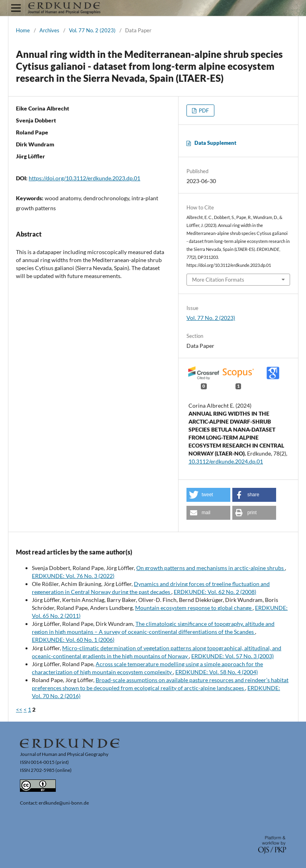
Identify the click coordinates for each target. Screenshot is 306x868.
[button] (208, 495)
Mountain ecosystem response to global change (194, 608)
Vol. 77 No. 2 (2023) (92, 30)
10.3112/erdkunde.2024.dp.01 (226, 461)
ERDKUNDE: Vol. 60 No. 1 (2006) (73, 640)
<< (19, 709)
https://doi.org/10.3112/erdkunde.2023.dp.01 (84, 178)
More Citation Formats (218, 280)
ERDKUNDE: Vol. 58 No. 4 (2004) (217, 672)
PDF (203, 110)
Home (23, 30)
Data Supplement (215, 143)
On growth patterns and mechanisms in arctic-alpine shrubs (211, 568)
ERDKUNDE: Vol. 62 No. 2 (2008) (215, 592)
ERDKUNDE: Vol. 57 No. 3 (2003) (232, 656)
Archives (49, 30)
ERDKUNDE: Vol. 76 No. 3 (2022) (73, 576)
